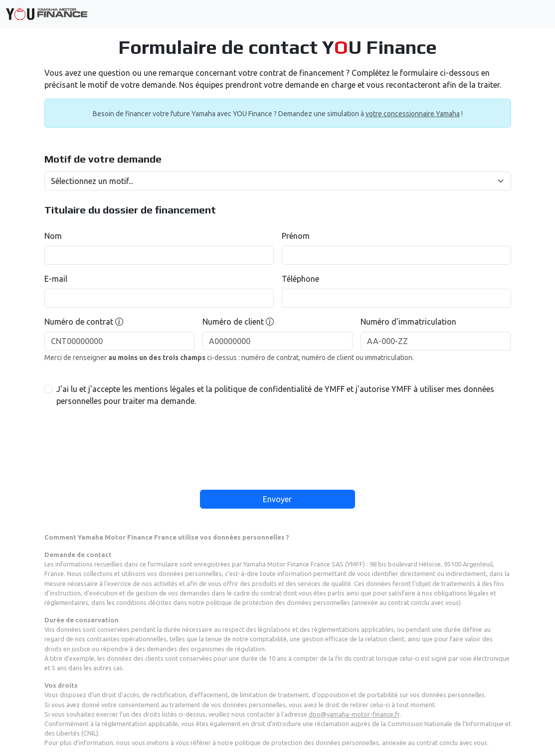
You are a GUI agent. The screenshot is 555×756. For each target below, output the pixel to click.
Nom (53, 236)
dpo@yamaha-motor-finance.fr (354, 714)
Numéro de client (238, 322)
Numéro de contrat (84, 322)
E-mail (56, 279)
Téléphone (300, 279)
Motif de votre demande (103, 159)
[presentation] (278, 443)
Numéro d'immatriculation (408, 322)
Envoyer (277, 499)
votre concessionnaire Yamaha (413, 114)
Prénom (296, 236)
